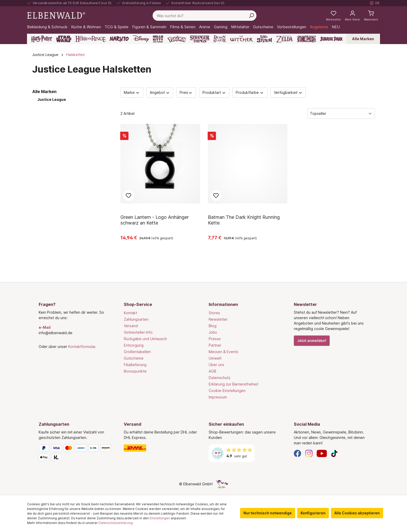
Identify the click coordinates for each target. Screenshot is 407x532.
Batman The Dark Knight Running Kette (244, 220)
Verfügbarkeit (288, 92)
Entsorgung (134, 345)
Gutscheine (134, 358)
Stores (214, 313)
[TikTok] (334, 453)
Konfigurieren (313, 513)
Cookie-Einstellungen (227, 391)
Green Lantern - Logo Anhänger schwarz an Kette (155, 220)
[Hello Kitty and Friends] (158, 39)
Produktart (214, 92)
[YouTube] (322, 453)
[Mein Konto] (352, 16)
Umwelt (215, 358)
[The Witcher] (242, 39)
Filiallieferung (135, 365)
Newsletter (218, 319)
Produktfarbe (250, 92)
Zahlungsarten (136, 319)
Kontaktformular (82, 346)
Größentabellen (137, 352)
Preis (186, 92)
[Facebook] (297, 453)
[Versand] (161, 448)
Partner (215, 345)
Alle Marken (363, 39)
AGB (212, 371)
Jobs (213, 332)
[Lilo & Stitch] (264, 39)
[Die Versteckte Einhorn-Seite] (222, 484)
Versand (131, 326)
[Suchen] (251, 16)
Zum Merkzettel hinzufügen (128, 195)
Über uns (216, 365)
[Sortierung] (341, 113)
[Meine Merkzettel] (333, 16)
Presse (215, 339)
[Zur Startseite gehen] (56, 15)
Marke (132, 92)
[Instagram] (309, 453)
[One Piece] (306, 39)
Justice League (52, 99)
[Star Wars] (64, 39)
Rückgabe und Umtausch (145, 339)
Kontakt (130, 313)
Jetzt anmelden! (312, 341)
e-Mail (45, 327)
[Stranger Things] (200, 39)
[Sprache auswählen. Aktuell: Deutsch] (375, 3)
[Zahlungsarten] (76, 454)
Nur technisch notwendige (268, 513)
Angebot (160, 92)
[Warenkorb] (371, 16)
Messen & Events (223, 352)
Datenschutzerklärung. (116, 523)
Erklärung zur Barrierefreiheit (233, 384)
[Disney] (141, 39)
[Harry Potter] (41, 39)
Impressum (218, 397)
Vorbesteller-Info (138, 332)
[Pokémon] (177, 39)
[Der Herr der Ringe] (90, 39)
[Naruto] (119, 39)
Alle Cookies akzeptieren (357, 513)
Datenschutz (220, 378)
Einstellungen (160, 518)
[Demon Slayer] (220, 39)
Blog (213, 326)
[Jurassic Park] (331, 39)
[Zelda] (284, 39)
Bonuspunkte (135, 371)
